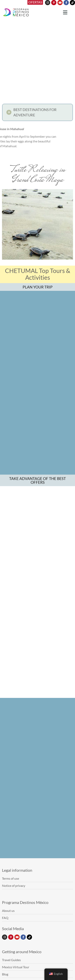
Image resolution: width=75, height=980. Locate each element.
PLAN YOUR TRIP (38, 287)
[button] (37, 114)
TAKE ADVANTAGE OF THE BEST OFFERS (37, 511)
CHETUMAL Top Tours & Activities (38, 274)
